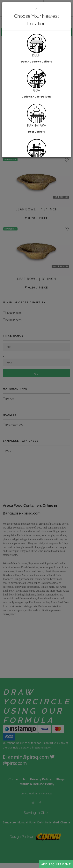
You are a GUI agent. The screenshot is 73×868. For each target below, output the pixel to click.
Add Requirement (56, 864)
